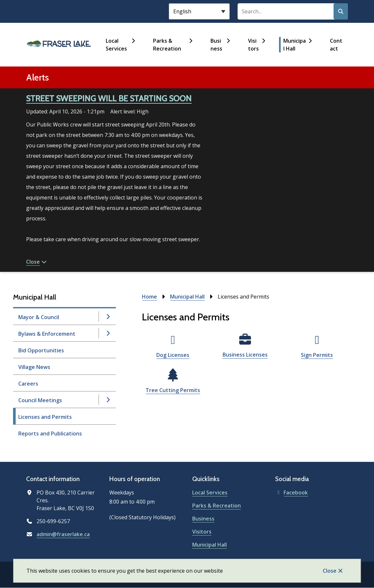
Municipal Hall (295, 45)
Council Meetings (40, 400)
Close (330, 571)
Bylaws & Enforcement (47, 334)
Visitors (253, 45)
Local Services (116, 45)
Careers (28, 384)
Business (216, 45)
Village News (34, 367)
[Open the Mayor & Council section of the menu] (108, 316)
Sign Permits (317, 355)
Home (149, 297)
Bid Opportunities (41, 350)
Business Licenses (245, 355)
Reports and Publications (50, 434)
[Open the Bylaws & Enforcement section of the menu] (108, 333)
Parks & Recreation (167, 45)
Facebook (291, 492)
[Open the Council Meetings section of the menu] (108, 400)
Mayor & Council (39, 317)
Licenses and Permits (45, 417)
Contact (336, 45)
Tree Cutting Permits (173, 390)
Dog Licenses (173, 355)
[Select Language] (199, 11)
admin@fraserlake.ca (63, 534)
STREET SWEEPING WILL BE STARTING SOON (109, 98)
